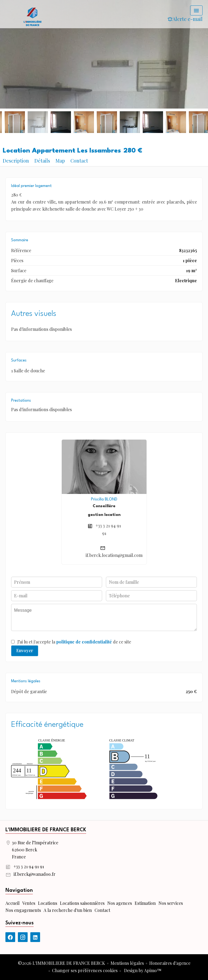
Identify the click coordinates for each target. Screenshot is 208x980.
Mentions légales (127, 963)
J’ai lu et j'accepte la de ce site (74, 642)
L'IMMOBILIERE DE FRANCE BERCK (46, 830)
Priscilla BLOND (104, 499)
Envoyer (25, 650)
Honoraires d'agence (170, 963)
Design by (142, 970)
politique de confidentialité (84, 642)
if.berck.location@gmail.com (114, 555)
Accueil (32, 16)
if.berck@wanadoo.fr (35, 874)
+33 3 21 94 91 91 (29, 866)
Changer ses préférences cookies (85, 970)
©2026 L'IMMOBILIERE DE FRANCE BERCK (61, 963)
